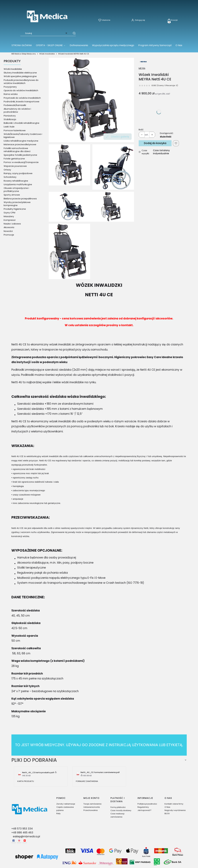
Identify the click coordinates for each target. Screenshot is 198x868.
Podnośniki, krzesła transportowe (21, 101)
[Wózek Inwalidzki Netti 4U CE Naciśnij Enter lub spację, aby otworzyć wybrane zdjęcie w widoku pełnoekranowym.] (91, 100)
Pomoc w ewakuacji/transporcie (21, 162)
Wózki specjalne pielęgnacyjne (20, 76)
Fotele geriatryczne (14, 159)
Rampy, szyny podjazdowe (18, 173)
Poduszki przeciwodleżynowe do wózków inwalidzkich (21, 82)
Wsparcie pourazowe (15, 166)
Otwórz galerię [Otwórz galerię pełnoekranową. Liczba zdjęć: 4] (118, 137)
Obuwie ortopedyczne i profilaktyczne (16, 190)
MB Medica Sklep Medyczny (24, 54)
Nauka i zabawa (12, 224)
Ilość (141, 130)
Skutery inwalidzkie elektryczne (20, 73)
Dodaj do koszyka (155, 143)
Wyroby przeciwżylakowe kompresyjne (17, 204)
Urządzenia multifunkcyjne (18, 184)
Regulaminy (143, 807)
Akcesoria (9, 227)
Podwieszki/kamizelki (15, 105)
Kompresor (10, 220)
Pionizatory (10, 116)
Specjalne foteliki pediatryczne (20, 155)
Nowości (8, 231)
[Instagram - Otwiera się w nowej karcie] (19, 841)
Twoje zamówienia (92, 804)
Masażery (9, 216)
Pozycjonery (10, 87)
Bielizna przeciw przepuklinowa (20, 199)
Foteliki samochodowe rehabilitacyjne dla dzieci (17, 150)
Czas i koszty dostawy (121, 810)
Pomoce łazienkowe (15, 130)
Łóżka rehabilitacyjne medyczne (21, 141)
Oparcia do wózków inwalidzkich (21, 90)
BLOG (167, 813)
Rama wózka (11, 94)
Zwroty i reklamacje (66, 804)
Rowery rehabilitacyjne (16, 181)
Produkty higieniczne (15, 209)
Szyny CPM (9, 213)
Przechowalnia (91, 810)
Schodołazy (10, 177)
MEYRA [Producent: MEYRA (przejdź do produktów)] (142, 68)
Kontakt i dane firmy (174, 804)
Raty (58, 813)
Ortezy (7, 170)
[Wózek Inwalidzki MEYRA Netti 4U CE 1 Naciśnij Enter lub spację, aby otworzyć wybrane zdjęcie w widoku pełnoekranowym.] (113, 167)
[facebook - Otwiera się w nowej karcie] (14, 841)
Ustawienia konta (92, 807)
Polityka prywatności (147, 804)
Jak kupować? (144, 810)
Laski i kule (9, 127)
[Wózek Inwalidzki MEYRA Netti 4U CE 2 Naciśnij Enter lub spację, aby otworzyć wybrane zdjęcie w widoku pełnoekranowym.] (91, 207)
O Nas (167, 807)
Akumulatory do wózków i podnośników (17, 110)
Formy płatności (118, 807)
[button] (73, 33)
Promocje (9, 235)
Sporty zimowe (12, 195)
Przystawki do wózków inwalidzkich (22, 98)
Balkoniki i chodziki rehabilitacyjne (21, 123)
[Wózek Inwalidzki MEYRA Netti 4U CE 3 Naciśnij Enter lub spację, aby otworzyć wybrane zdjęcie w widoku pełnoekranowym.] (69, 251)
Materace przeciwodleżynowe (20, 144)
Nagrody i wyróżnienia (175, 810)
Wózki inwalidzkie (47, 54)
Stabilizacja (10, 119)
